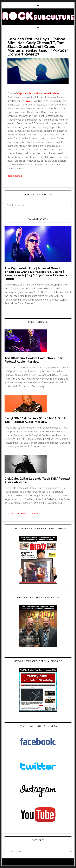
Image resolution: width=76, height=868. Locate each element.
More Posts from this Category (21, 514)
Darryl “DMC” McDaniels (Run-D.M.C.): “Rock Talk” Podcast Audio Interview (35, 420)
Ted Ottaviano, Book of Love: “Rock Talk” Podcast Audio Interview (34, 360)
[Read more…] (15, 176)
